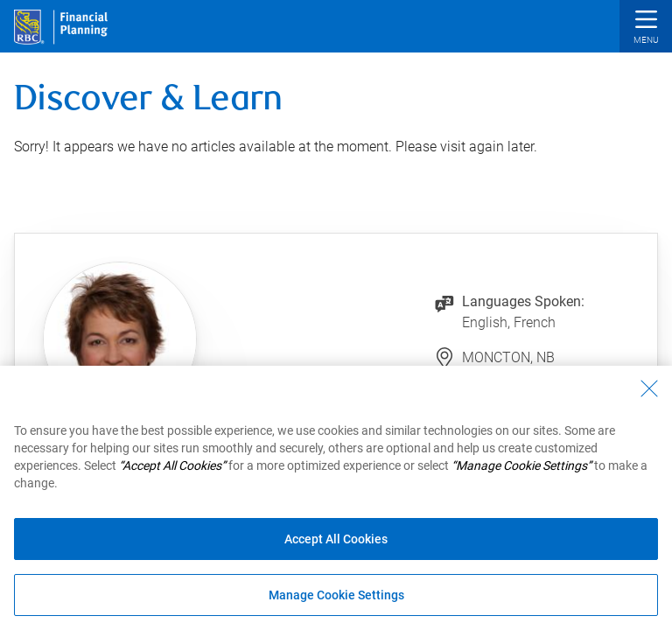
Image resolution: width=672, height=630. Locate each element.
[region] (336, 498)
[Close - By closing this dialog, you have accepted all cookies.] (649, 388)
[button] (646, 28)
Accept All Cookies (336, 539)
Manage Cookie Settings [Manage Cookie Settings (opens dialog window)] (336, 595)
